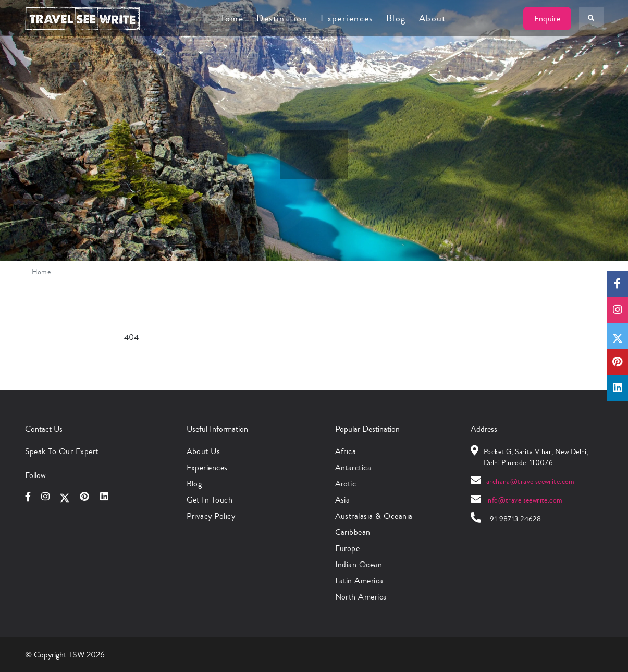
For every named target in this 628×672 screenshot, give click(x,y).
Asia (343, 500)
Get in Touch (210, 500)
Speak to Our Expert (62, 451)
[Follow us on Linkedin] (618, 388)
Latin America (359, 581)
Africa (346, 451)
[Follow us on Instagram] (618, 310)
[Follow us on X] (618, 336)
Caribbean (353, 532)
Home (230, 18)
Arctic (346, 484)
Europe (348, 548)
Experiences (347, 18)
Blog (396, 18)
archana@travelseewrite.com (531, 482)
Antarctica (353, 467)
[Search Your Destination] (591, 18)
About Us (204, 451)
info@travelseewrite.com (525, 500)
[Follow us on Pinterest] (618, 362)
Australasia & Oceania (374, 516)
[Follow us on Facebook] (618, 284)
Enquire (547, 19)
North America (361, 597)
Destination (282, 18)
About (433, 18)
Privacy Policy (211, 516)
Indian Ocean (359, 564)
